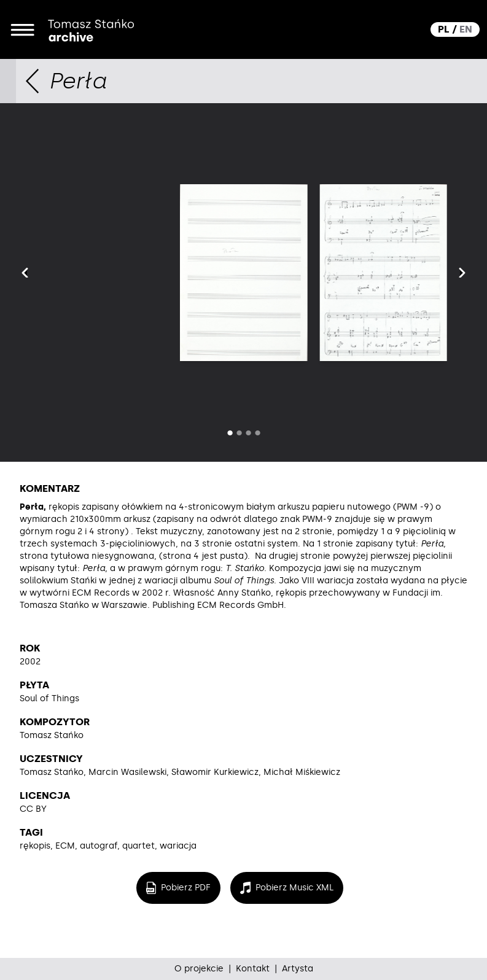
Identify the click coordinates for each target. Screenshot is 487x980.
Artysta (298, 969)
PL (444, 29)
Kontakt (253, 969)
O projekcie (199, 969)
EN (466, 29)
